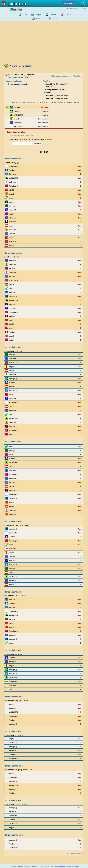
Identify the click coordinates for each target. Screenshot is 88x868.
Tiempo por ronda (51, 90)
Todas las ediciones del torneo (67, 76)
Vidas (48, 87)
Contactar (76, 866)
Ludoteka (17, 4)
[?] (54, 87)
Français (84, 8)
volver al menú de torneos (75, 853)
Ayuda (55, 19)
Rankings (40, 19)
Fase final (47, 81)
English (77, 8)
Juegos (38, 15)
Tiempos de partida (16, 77)
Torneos (53, 15)
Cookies (70, 866)
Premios (47, 93)
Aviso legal (63, 866)
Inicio (25, 15)
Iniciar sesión (69, 3)
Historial (68, 15)
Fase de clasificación (14, 81)
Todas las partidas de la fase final (21, 136)
